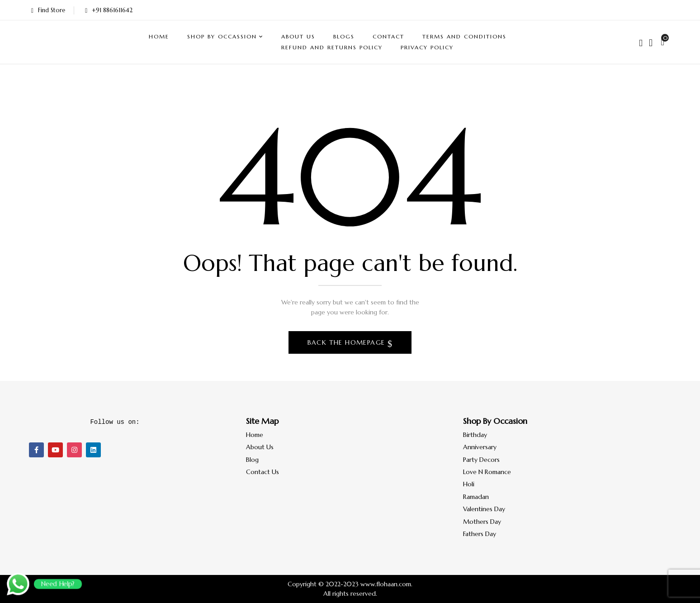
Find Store (48, 10)
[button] (664, 42)
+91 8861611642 (109, 10)
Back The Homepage (348, 342)
